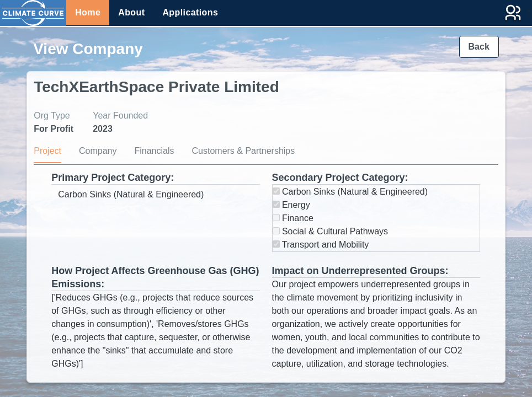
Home (88, 12)
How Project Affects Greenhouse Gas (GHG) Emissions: (155, 277)
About (131, 12)
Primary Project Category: (113, 178)
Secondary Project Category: (340, 178)
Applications (190, 12)
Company (98, 151)
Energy (291, 205)
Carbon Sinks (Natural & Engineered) (350, 192)
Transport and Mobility (321, 245)
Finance (293, 218)
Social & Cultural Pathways (331, 231)
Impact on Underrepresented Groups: (360, 271)
